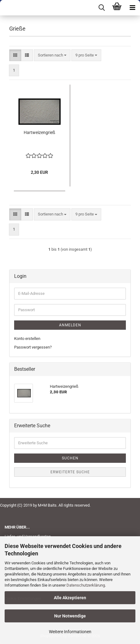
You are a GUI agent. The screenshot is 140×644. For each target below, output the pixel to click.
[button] (15, 55)
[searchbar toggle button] (102, 8)
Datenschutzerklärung (86, 585)
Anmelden (70, 325)
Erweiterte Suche (70, 472)
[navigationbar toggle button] (132, 8)
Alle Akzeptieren (70, 598)
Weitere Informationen (70, 632)
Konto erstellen (27, 339)
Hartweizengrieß (39, 132)
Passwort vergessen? (33, 347)
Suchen (70, 458)
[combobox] (52, 55)
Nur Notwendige (70, 616)
